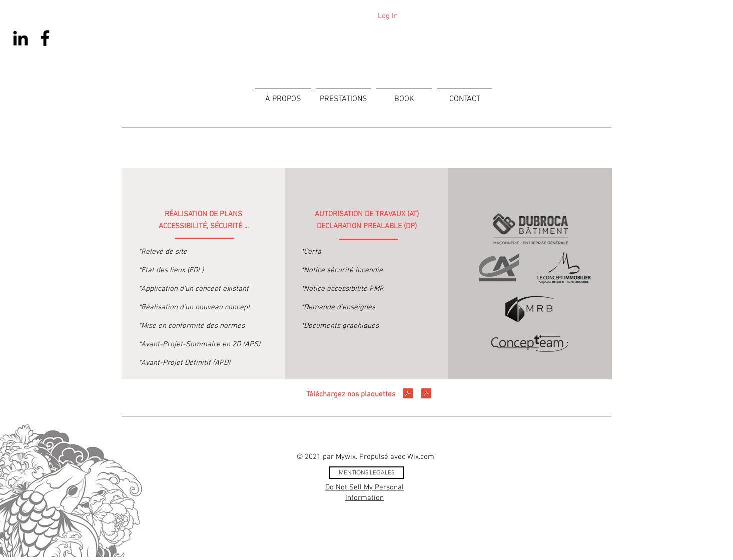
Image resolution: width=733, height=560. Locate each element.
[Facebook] (45, 38)
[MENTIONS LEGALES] (366, 473)
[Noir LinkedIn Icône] (21, 38)
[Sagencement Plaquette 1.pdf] (408, 395)
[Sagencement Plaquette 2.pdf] (426, 395)
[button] (343, 95)
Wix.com (421, 457)
